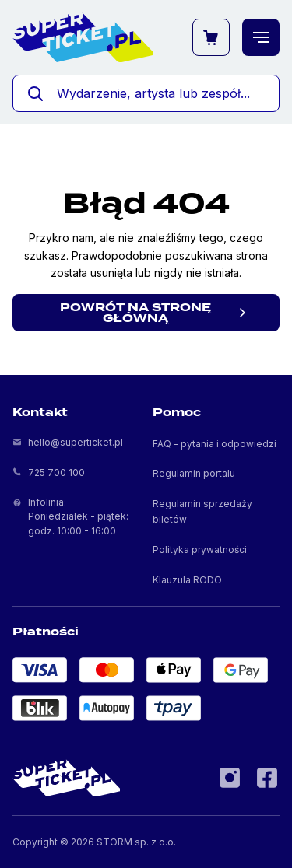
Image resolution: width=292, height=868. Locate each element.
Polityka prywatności (200, 549)
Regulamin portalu (194, 473)
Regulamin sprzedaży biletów (202, 511)
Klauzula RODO (187, 580)
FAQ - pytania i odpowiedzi (215, 444)
